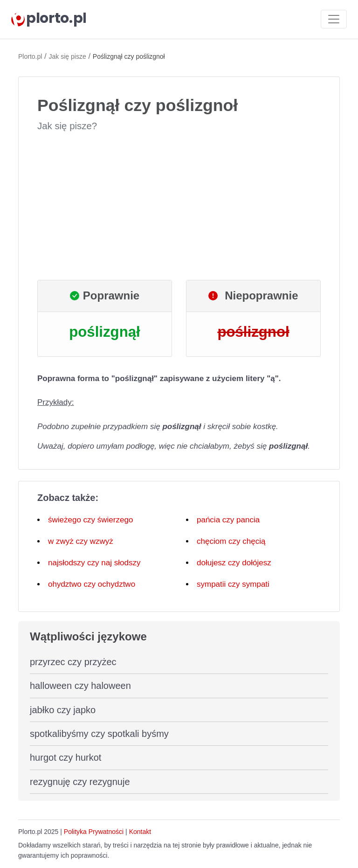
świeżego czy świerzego (90, 520)
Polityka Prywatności (94, 832)
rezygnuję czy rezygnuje (80, 782)
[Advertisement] (179, 206)
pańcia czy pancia (228, 520)
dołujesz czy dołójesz (234, 563)
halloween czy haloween (80, 686)
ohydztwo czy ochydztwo (92, 584)
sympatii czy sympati (233, 584)
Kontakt (140, 832)
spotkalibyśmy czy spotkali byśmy (99, 734)
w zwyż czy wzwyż (81, 541)
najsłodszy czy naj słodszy (94, 563)
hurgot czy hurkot (65, 757)
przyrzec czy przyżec (73, 662)
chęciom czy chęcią (231, 541)
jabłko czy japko (63, 710)
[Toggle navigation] (334, 19)
